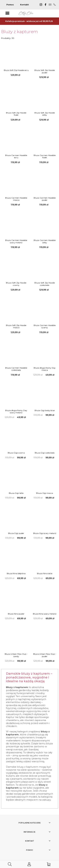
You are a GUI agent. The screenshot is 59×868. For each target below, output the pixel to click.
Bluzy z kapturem (20, 32)
